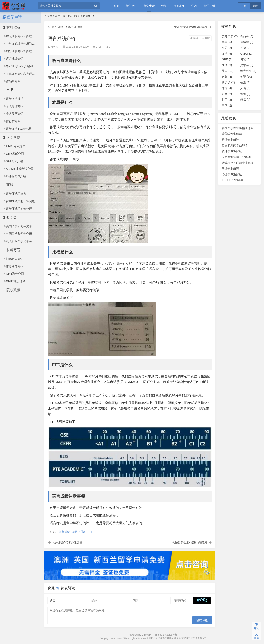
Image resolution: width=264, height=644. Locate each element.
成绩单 (247, 42)
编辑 (194, 38)
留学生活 (209, 6)
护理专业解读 (230, 140)
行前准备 (179, 6)
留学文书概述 (13, 99)
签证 (164, 6)
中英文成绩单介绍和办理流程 (22, 44)
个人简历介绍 (13, 114)
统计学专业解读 (232, 151)
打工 (227, 100)
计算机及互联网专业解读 (238, 163)
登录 (255, 6)
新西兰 (247, 36)
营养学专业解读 (232, 134)
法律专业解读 (230, 169)
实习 (227, 105)
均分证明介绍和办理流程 (21, 51)
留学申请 (149, 6)
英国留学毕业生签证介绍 (238, 128)
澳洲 (245, 94)
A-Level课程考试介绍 (18, 169)
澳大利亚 (248, 71)
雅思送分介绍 (13, 266)
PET (90, 532)
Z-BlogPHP (148, 635)
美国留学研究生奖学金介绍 (22, 226)
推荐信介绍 (12, 121)
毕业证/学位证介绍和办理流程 (22, 66)
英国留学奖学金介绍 (18, 234)
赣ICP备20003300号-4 (161, 639)
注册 (244, 6)
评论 (256, 626)
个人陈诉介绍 (13, 106)
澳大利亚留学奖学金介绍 (21, 241)
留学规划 (131, 6)
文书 (8, 90)
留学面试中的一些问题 (19, 201)
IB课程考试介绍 (15, 176)
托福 (82, 532)
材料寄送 (12, 250)
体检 (227, 88)
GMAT (246, 54)
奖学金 (10, 217)
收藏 (205, 38)
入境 (245, 88)
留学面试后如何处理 (18, 209)
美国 (227, 42)
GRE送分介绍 (14, 274)
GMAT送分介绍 (15, 281)
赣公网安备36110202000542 (190, 639)
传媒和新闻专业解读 (235, 145)
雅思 (75, 532)
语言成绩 (65, 532)
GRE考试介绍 (14, 154)
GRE (227, 59)
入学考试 (12, 138)
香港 (245, 82)
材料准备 (12, 28)
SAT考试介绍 (13, 161)
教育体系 (230, 36)
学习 (194, 6)
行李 (227, 94)
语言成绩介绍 (13, 59)
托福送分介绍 (13, 259)
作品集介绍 (12, 81)
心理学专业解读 (232, 174)
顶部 (256, 636)
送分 (227, 77)
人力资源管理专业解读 (236, 157)
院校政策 (12, 290)
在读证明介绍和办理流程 (21, 36)
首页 (116, 6)
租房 (245, 100)
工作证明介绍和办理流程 (21, 74)
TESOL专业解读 (232, 180)
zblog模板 (172, 635)
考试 (245, 59)
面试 (8, 185)
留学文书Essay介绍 (17, 129)
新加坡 (228, 82)
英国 (228, 71)
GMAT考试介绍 (15, 146)
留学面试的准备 (15, 194)
